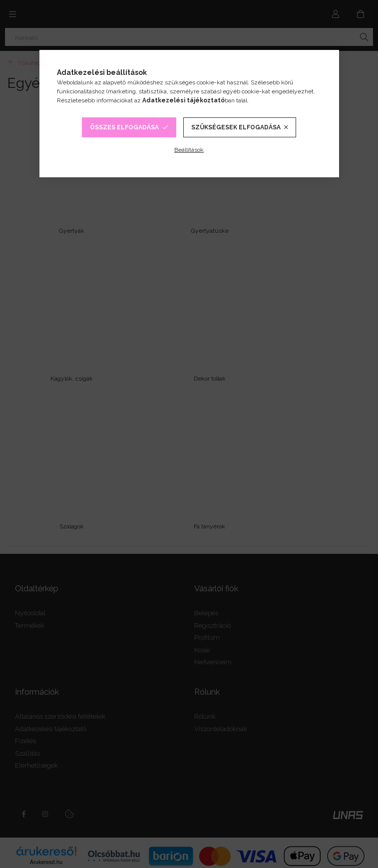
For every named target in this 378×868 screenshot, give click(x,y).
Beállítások (189, 150)
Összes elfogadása (124, 127)
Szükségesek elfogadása (236, 127)
